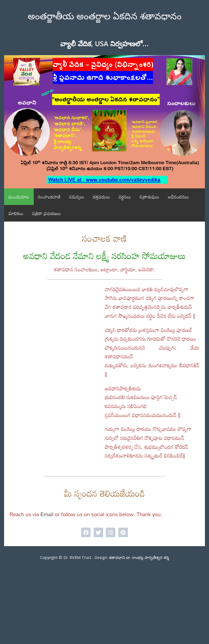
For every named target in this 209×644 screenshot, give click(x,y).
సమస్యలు (77, 197)
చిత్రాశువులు (149, 197)
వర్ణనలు (125, 197)
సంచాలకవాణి (49, 197)
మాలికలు (16, 213)
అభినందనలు (178, 197)
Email (47, 514)
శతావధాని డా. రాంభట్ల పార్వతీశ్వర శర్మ (139, 557)
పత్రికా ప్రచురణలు (47, 213)
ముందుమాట (19, 197)
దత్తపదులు (101, 197)
